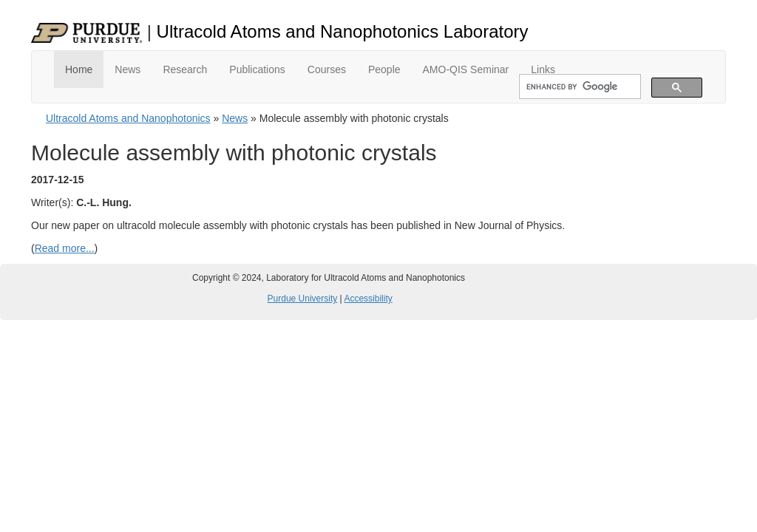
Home (79, 69)
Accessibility (368, 299)
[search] (578, 87)
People (384, 69)
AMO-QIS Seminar (466, 69)
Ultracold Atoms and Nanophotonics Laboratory (343, 31)
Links (543, 69)
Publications (257, 69)
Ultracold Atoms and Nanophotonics (128, 118)
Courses (327, 69)
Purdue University (303, 299)
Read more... (65, 248)
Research (185, 69)
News (128, 69)
